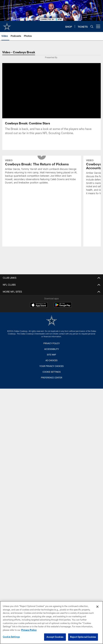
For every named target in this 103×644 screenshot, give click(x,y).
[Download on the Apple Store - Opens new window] (39, 305)
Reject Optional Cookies (83, 637)
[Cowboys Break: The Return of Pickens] (42, 172)
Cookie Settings (52, 372)
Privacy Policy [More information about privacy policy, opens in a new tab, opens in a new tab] (29, 630)
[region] (52, 623)
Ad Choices (52, 360)
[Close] (97, 607)
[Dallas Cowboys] (52, 321)
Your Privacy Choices (52, 366)
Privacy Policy (52, 343)
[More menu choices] (98, 26)
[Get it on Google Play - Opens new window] (63, 307)
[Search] (92, 26)
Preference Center (52, 378)
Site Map (52, 355)
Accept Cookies (55, 637)
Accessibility (52, 349)
